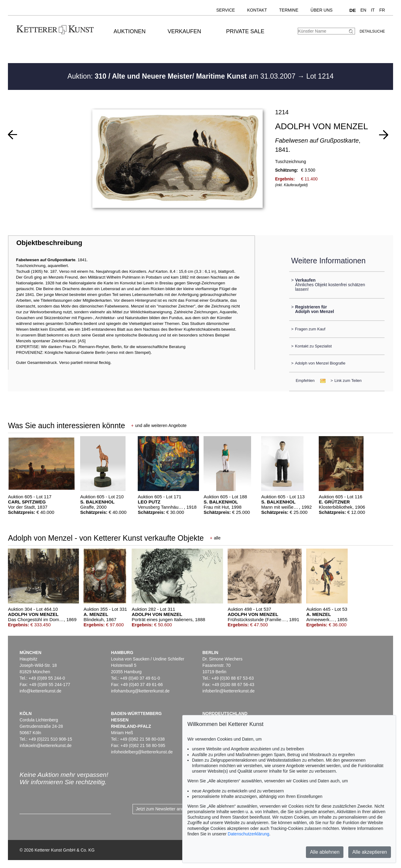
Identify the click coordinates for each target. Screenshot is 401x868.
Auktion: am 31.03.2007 (182, 76)
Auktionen (130, 31)
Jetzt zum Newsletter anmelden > (167, 809)
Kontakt (257, 10)
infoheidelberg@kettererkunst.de (142, 752)
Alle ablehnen (325, 852)
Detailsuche (372, 31)
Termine (289, 10)
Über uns (321, 10)
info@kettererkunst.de (40, 691)
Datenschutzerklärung (248, 834)
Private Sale (245, 31)
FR (382, 10)
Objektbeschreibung (49, 243)
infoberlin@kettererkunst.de (228, 691)
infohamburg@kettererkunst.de (140, 691)
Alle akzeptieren (370, 852)
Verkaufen (184, 31)
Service (226, 10)
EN (363, 10)
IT (373, 10)
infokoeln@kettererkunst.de (46, 745)
